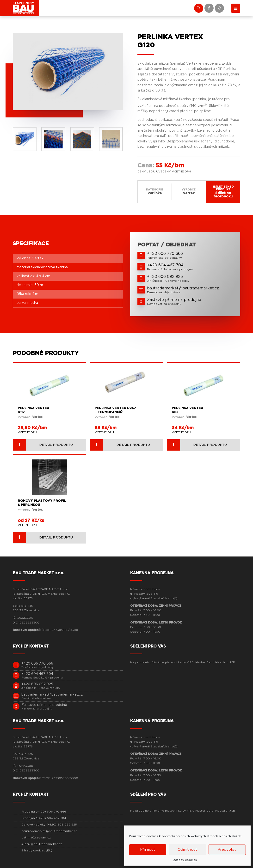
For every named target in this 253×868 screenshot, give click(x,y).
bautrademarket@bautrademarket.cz (49, 831)
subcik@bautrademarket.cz (42, 844)
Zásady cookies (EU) (37, 850)
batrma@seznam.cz (36, 837)
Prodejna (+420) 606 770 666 (44, 812)
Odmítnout (187, 850)
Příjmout (148, 850)
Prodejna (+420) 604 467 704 (44, 818)
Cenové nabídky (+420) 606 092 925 (49, 825)
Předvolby (227, 850)
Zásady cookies (185, 860)
